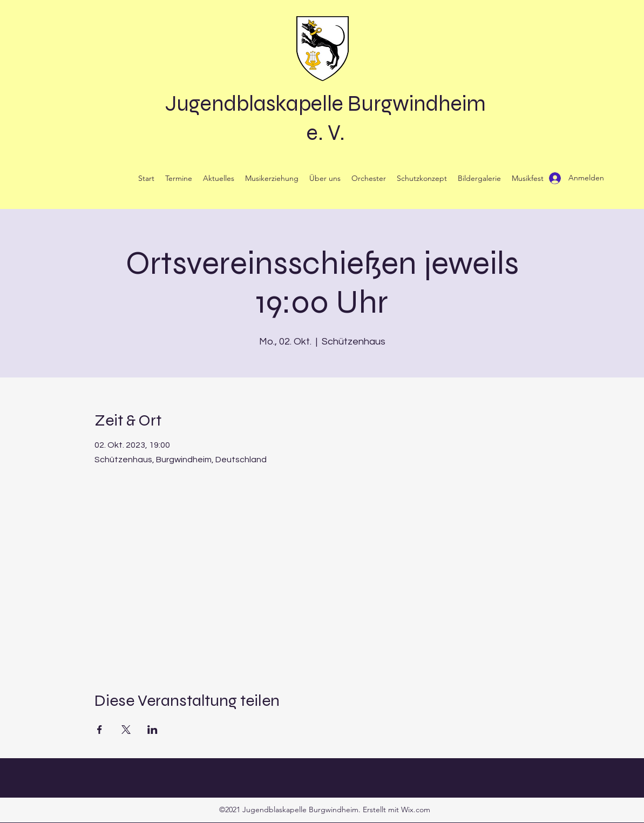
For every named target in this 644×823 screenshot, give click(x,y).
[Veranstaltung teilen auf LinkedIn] (152, 730)
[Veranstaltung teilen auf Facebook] (100, 730)
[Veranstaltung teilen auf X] (126, 730)
